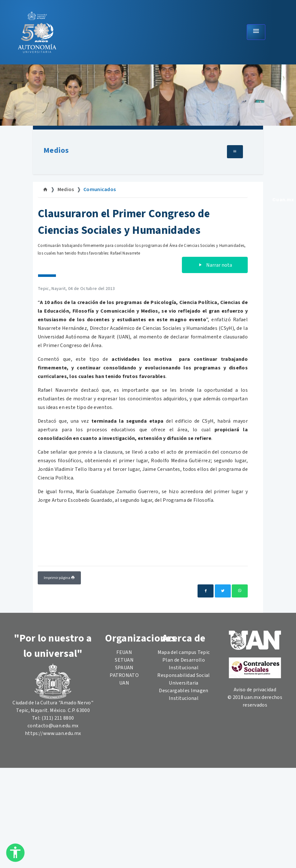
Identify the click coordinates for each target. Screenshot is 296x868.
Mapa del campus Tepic (184, 652)
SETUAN (124, 660)
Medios (56, 150)
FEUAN (124, 652)
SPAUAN (124, 668)
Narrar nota (215, 265)
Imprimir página (59, 578)
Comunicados (100, 189)
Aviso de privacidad (255, 690)
